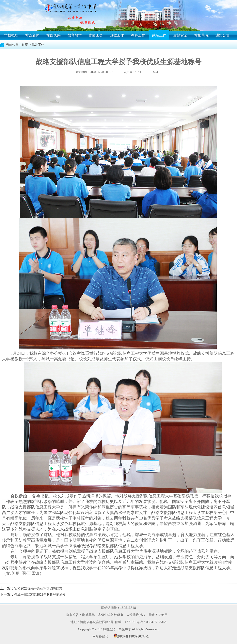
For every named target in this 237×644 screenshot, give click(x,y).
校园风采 (54, 35)
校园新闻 (32, 35)
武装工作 (159, 35)
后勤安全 (180, 35)
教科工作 (138, 35)
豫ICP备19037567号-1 (133, 636)
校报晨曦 (201, 35)
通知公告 (223, 35)
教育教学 (75, 35)
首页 (25, 45)
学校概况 (11, 35)
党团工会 (96, 35)
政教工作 (117, 35)
